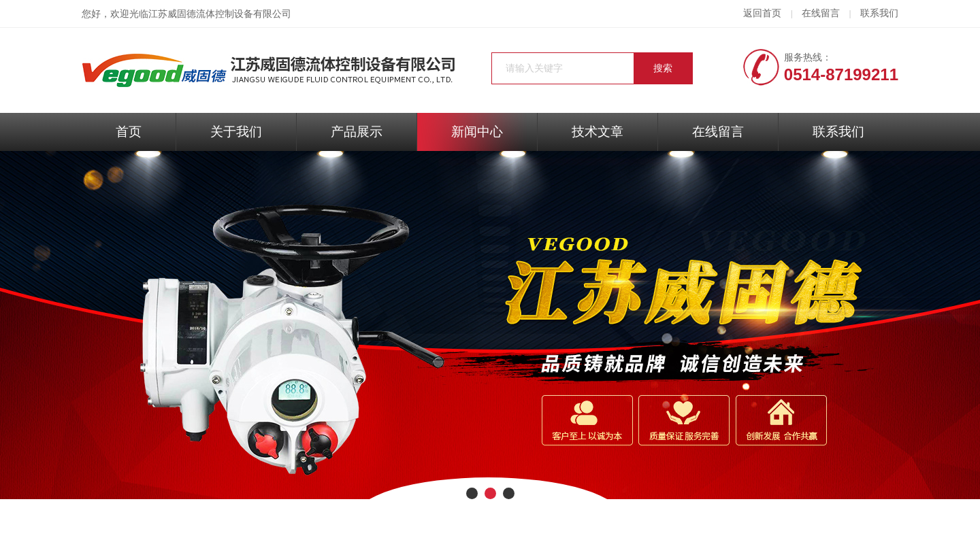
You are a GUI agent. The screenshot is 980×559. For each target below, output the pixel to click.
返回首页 (762, 13)
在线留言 (821, 13)
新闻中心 (477, 132)
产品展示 (357, 132)
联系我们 (879, 13)
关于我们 (236, 132)
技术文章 (598, 132)
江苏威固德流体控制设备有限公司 (220, 14)
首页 (129, 132)
